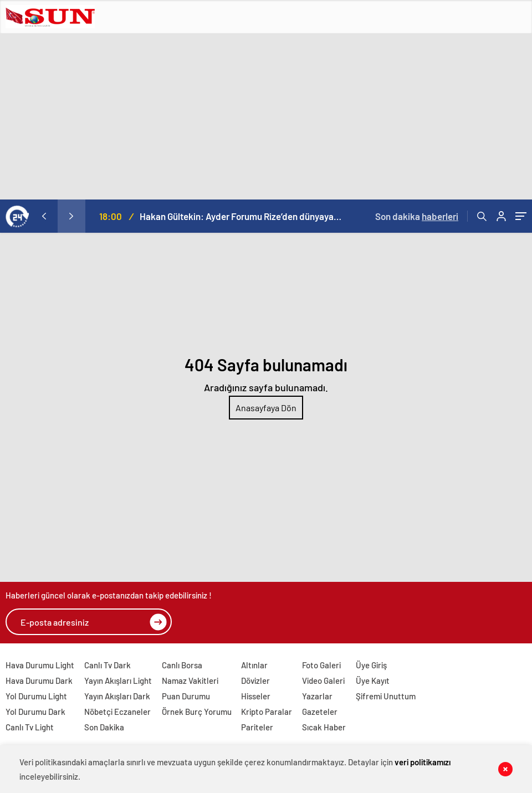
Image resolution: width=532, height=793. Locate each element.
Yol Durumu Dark (35, 712)
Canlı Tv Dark (108, 665)
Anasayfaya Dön (266, 408)
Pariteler (257, 727)
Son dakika (417, 216)
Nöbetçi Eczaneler (117, 712)
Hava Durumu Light (40, 665)
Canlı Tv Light (30, 727)
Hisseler (256, 696)
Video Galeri (323, 681)
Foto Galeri (321, 665)
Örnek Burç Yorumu (197, 712)
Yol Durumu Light (36, 696)
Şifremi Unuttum (386, 696)
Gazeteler (320, 712)
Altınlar (254, 665)
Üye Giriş (371, 665)
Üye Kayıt (373, 681)
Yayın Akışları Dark (117, 696)
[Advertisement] (266, 116)
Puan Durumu (186, 696)
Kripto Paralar (267, 712)
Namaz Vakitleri (190, 681)
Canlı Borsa (182, 665)
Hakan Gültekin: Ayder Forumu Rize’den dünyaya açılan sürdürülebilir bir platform (241, 216)
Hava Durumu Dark (39, 681)
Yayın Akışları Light (118, 681)
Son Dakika (104, 727)
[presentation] (44, 216)
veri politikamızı (423, 762)
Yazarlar (317, 696)
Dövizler (255, 681)
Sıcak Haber (324, 727)
